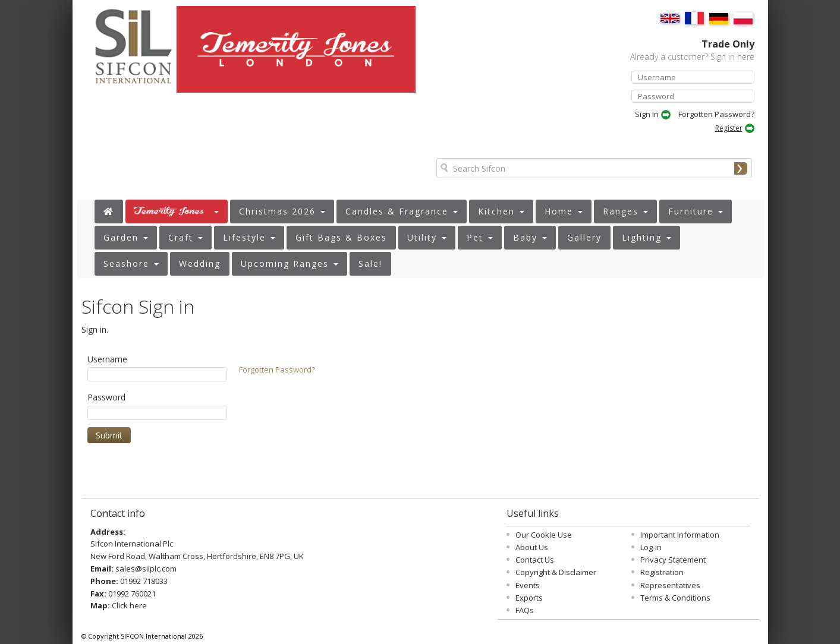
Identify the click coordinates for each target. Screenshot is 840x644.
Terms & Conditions (675, 598)
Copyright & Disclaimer (556, 572)
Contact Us (535, 560)
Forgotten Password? (716, 114)
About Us (532, 547)
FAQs (525, 610)
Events (528, 585)
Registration (662, 572)
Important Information (680, 535)
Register (729, 128)
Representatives (670, 585)
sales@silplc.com (146, 569)
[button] (177, 211)
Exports (529, 598)
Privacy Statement (673, 560)
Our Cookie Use (544, 535)
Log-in (651, 547)
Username (107, 359)
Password (106, 397)
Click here (129, 605)
